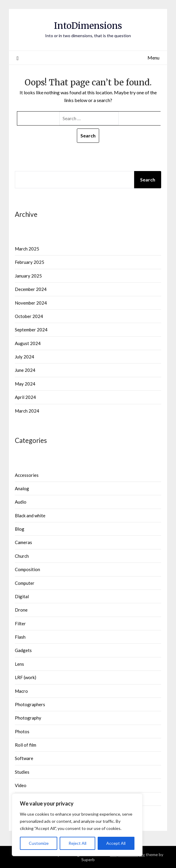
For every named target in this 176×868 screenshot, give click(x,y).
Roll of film (26, 745)
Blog (20, 529)
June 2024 (25, 370)
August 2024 (28, 343)
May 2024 (25, 384)
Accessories (27, 475)
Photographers (30, 704)
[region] (77, 825)
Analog (22, 488)
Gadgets (23, 650)
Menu (153, 58)
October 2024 (29, 316)
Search (148, 180)
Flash (20, 637)
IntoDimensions (88, 26)
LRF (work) (26, 677)
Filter (20, 623)
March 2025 (27, 249)
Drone (21, 610)
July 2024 (24, 357)
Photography (28, 718)
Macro (21, 691)
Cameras (23, 542)
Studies (22, 772)
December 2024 (31, 289)
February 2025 (30, 262)
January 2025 (28, 276)
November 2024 (31, 303)
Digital (22, 596)
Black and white (30, 516)
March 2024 (27, 411)
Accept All (116, 843)
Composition (27, 569)
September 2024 (31, 330)
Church (22, 556)
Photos (22, 731)
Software (24, 758)
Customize (39, 843)
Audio (21, 502)
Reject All (77, 843)
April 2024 (25, 397)
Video (21, 785)
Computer (25, 583)
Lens (19, 664)
